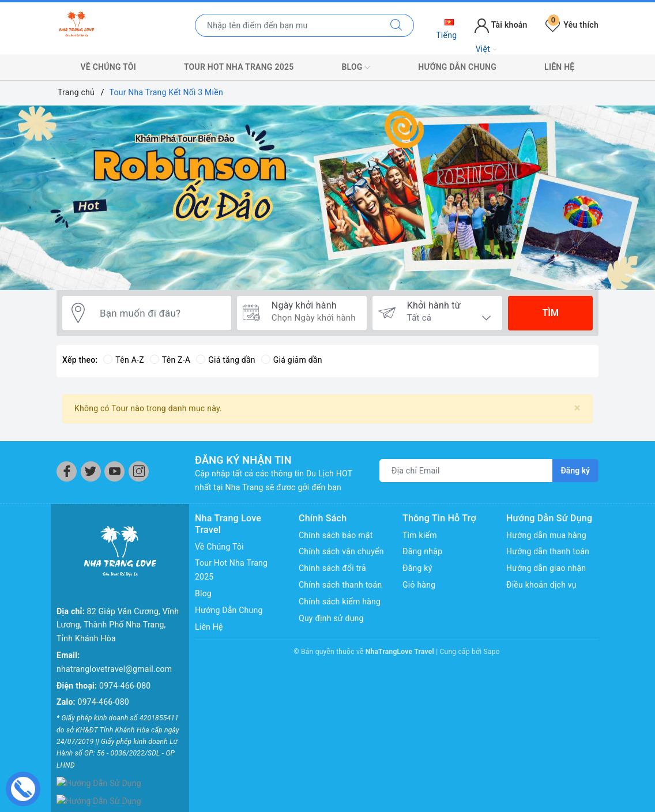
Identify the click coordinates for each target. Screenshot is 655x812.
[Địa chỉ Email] (466, 471)
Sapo (492, 652)
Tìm (550, 313)
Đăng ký (417, 568)
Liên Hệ (559, 67)
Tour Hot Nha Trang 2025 (239, 67)
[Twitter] (91, 471)
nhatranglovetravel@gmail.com (114, 669)
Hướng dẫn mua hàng (546, 535)
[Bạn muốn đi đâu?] (160, 313)
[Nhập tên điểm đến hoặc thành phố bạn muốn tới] (287, 25)
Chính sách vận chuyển (341, 551)
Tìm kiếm (420, 535)
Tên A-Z (123, 360)
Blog (356, 67)
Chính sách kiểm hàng (340, 602)
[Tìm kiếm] (396, 25)
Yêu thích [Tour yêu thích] (572, 25)
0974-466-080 (125, 686)
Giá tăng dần (226, 360)
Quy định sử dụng (331, 618)
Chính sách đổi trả (332, 568)
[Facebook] (67, 471)
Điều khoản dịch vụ (541, 585)
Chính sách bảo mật (336, 535)
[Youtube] (114, 471)
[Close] (577, 408)
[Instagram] (139, 471)
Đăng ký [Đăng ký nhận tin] (575, 471)
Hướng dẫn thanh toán (548, 551)
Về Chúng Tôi (108, 67)
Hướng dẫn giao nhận (546, 568)
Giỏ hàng (419, 585)
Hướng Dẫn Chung (457, 67)
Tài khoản (501, 25)
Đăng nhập (422, 551)
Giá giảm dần (292, 360)
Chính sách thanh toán (340, 585)
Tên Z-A (170, 360)
